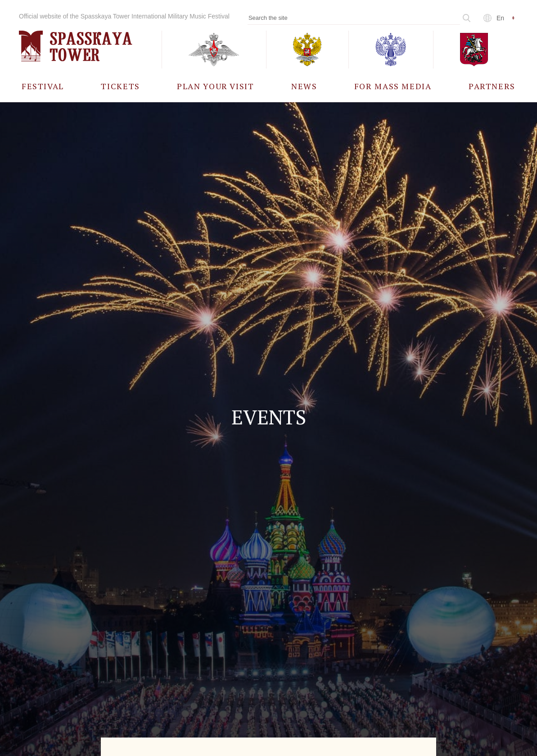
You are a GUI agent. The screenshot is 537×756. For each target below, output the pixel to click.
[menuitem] (43, 86)
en (500, 18)
